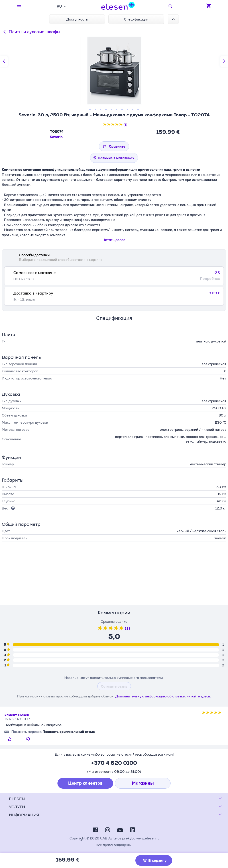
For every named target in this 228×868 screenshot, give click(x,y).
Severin (56, 137)
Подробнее (210, 279)
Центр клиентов (85, 783)
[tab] (114, 276)
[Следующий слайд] (224, 61)
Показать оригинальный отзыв (69, 732)
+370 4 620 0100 (114, 763)
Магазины (143, 783)
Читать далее (114, 240)
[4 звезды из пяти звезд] (117, 125)
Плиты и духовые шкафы (31, 32)
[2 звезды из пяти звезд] (109, 125)
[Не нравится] (29, 739)
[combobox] (61, 6)
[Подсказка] (12, 508)
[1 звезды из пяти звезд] (105, 125)
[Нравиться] (10, 739)
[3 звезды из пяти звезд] (113, 125)
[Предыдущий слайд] (4, 61)
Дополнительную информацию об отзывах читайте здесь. (163, 696)
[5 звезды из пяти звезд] (121, 125)
